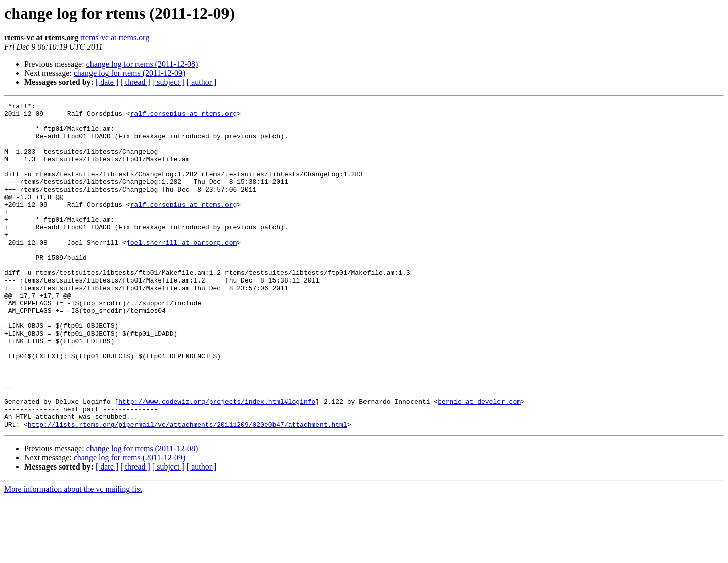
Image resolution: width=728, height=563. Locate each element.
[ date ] (107, 82)
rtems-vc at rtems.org (115, 38)
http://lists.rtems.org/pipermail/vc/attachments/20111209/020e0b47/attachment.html (188, 489)
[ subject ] (168, 82)
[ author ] (202, 82)
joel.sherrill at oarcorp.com (181, 271)
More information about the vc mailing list (73, 554)
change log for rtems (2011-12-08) (142, 64)
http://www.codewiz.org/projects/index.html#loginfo (217, 462)
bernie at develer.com (479, 462)
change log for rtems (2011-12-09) (130, 73)
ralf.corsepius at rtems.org (184, 116)
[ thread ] (135, 82)
